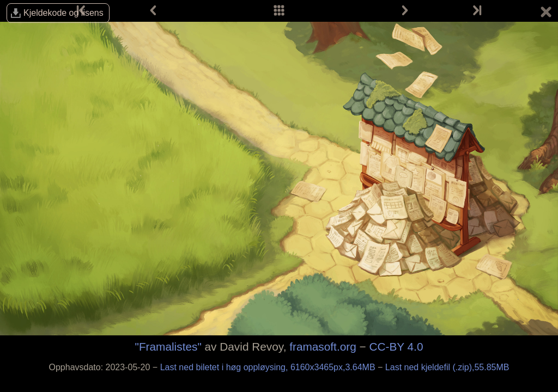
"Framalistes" (168, 347)
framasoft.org (323, 347)
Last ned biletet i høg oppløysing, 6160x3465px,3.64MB (269, 367)
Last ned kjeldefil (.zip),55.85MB (447, 367)
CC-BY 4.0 (396, 347)
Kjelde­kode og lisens (63, 13)
